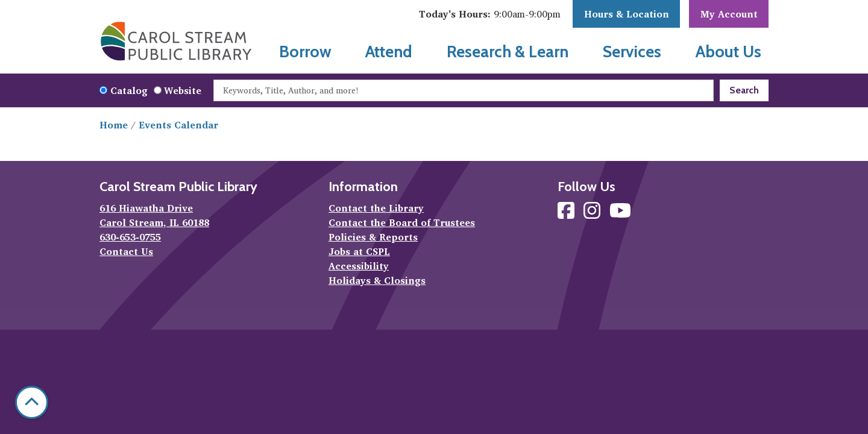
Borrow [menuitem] (305, 52)
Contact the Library (376, 208)
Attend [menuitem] (389, 52)
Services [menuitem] (632, 52)
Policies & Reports (373, 237)
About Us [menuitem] (728, 52)
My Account (729, 14)
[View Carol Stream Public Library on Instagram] (593, 214)
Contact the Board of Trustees (402, 222)
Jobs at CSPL (359, 251)
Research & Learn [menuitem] (508, 52)
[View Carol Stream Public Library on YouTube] (620, 214)
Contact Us (126, 251)
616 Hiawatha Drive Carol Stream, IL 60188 (154, 215)
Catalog (129, 90)
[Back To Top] (32, 402)
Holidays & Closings (377, 280)
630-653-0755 (130, 237)
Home (114, 125)
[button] (490, 14)
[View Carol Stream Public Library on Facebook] (568, 214)
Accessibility (359, 266)
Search (744, 90)
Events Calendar (178, 125)
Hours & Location (627, 14)
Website (183, 90)
